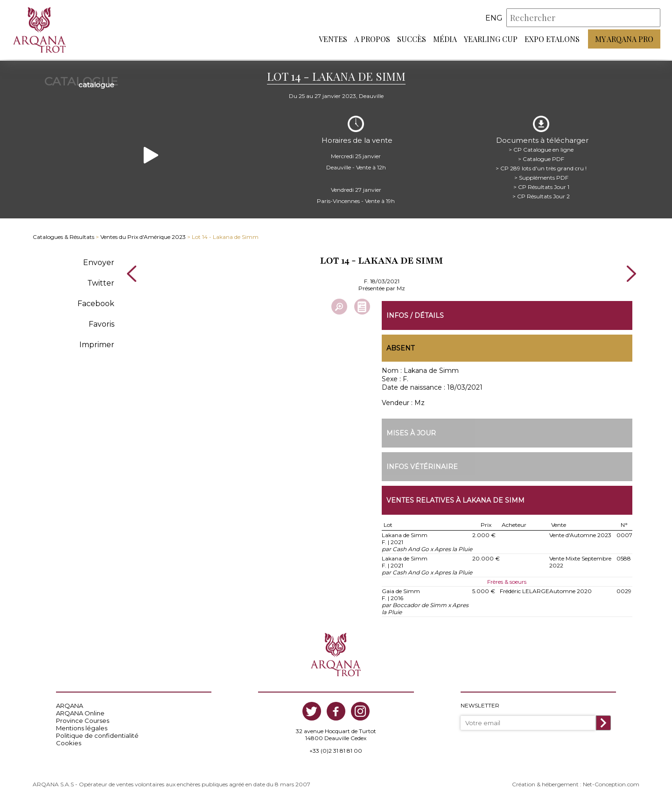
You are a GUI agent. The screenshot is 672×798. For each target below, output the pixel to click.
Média (445, 40)
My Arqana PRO (624, 40)
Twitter (101, 280)
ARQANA (70, 704)
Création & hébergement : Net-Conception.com (576, 782)
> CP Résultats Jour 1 (541, 184)
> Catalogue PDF (541, 156)
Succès (412, 40)
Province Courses (83, 719)
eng (494, 18)
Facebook (96, 301)
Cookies (69, 741)
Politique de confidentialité (97, 734)
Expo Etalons (552, 40)
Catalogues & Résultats (63, 234)
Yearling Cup (491, 40)
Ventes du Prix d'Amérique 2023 (143, 234)
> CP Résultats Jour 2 (541, 193)
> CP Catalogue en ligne (541, 147)
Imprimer (97, 342)
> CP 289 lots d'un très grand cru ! (541, 165)
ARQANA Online (80, 711)
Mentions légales (82, 726)
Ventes (333, 40)
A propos (372, 40)
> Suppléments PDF (541, 175)
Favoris (101, 321)
